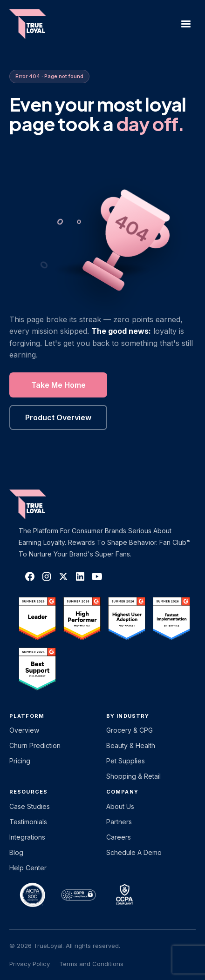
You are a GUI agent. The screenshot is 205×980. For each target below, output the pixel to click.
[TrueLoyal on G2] (37, 618)
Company (122, 792)
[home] (33, 24)
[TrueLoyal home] (42, 504)
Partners (119, 822)
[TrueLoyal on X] (63, 576)
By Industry (128, 716)
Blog (16, 852)
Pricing (20, 761)
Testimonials (28, 822)
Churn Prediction (35, 745)
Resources (28, 792)
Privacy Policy (30, 964)
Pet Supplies (126, 761)
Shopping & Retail (133, 776)
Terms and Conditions (91, 964)
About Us (120, 806)
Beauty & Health (131, 745)
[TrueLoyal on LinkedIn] (80, 576)
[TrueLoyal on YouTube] (97, 576)
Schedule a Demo (134, 852)
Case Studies (30, 806)
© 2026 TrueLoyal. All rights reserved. (65, 946)
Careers (119, 837)
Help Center (28, 868)
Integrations (27, 837)
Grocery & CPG (130, 730)
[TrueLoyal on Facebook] (30, 576)
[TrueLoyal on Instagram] (47, 576)
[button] (186, 24)
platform (27, 716)
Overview (24, 730)
